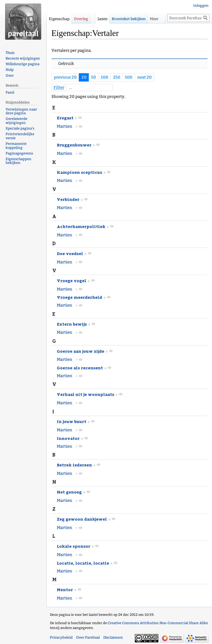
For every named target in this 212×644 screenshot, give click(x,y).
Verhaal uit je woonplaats (85, 394)
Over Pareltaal (88, 637)
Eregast (65, 118)
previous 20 (65, 77)
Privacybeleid (61, 637)
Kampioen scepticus (79, 172)
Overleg (81, 19)
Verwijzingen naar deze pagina (21, 111)
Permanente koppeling (16, 146)
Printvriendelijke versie (20, 136)
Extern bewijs (72, 324)
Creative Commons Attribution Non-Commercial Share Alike (158, 623)
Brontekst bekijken (129, 19)
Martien (64, 126)
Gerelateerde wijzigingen (16, 121)
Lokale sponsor (74, 546)
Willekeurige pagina (23, 64)
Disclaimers (113, 637)
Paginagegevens (19, 153)
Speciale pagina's (20, 128)
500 (129, 77)
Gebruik (66, 64)
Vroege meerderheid (79, 297)
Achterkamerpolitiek (81, 226)
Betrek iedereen (74, 465)
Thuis (10, 53)
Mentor (65, 589)
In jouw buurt (72, 421)
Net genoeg (69, 492)
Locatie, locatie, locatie (83, 563)
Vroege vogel (72, 280)
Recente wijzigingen (23, 58)
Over (10, 76)
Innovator (68, 438)
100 (105, 77)
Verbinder (68, 199)
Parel (10, 92)
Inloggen (201, 5)
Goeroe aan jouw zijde (81, 351)
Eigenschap (59, 19)
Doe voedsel (70, 253)
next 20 (144, 77)
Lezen (103, 19)
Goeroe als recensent (80, 368)
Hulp (10, 70)
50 (94, 77)
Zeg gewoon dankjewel (82, 519)
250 (117, 77)
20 (84, 77)
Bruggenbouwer (74, 145)
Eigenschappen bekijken (18, 161)
